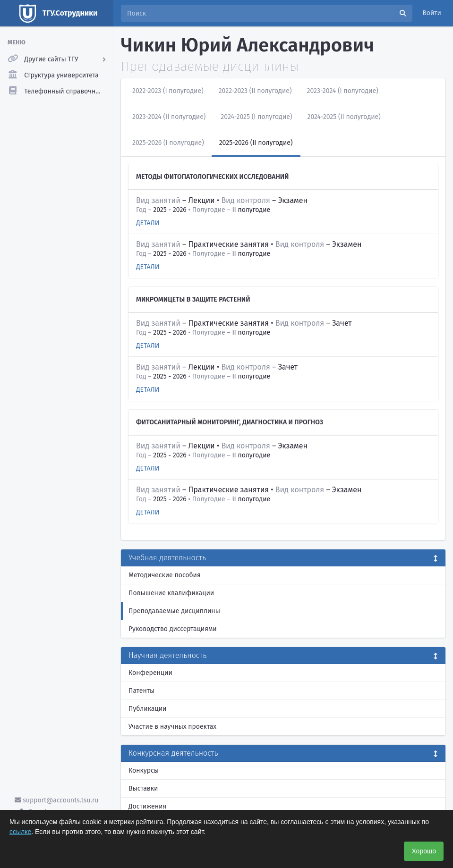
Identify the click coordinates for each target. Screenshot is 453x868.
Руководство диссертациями (173, 629)
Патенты (141, 691)
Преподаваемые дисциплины (174, 611)
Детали (148, 223)
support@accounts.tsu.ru (57, 800)
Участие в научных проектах (172, 727)
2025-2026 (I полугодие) (168, 143)
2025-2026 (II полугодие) (256, 143)
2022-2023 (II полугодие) (255, 91)
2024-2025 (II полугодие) (344, 117)
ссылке (20, 832)
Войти (432, 13)
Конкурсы (144, 771)
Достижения (147, 806)
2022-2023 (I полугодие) (168, 91)
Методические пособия (165, 575)
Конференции (150, 673)
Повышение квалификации (171, 593)
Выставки (143, 788)
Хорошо (424, 851)
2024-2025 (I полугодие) (256, 117)
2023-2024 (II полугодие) (169, 117)
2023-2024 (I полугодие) (343, 91)
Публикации (147, 709)
